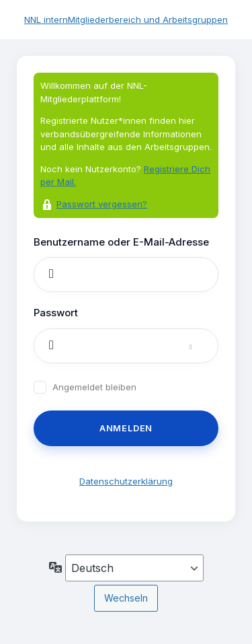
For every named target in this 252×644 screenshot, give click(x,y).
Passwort (56, 313)
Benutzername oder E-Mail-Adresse (121, 242)
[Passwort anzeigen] (204, 346)
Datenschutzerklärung (126, 481)
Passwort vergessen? (102, 204)
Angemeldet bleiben (94, 387)
